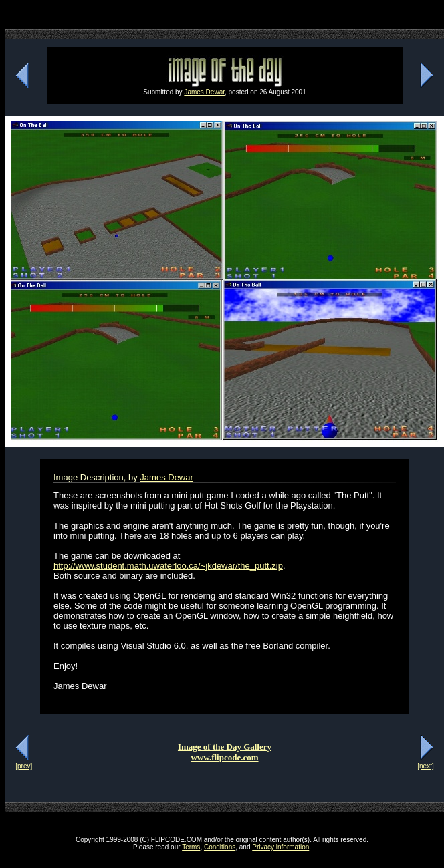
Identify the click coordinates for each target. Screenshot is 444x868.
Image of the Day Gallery (225, 747)
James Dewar (204, 92)
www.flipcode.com (224, 757)
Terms (191, 847)
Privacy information (281, 847)
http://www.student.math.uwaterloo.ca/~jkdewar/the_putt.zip (168, 566)
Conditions (220, 847)
